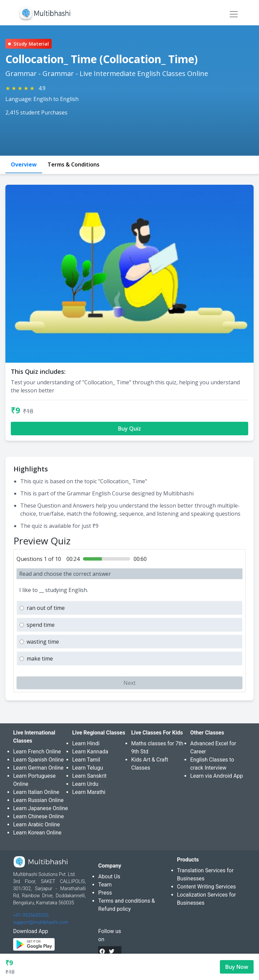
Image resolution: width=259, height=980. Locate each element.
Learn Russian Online (38, 800)
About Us (109, 876)
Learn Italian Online (36, 792)
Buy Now (237, 967)
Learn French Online (37, 752)
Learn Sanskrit (89, 776)
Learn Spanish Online (38, 760)
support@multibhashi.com (41, 922)
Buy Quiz (129, 429)
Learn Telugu (88, 768)
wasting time (43, 642)
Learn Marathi (89, 792)
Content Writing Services (207, 887)
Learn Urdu (85, 784)
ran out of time (46, 608)
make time (40, 659)
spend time (41, 625)
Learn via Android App (217, 776)
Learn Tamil (86, 760)
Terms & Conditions (74, 164)
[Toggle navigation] (234, 14)
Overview (24, 164)
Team (105, 885)
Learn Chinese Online (38, 816)
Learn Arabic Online (36, 824)
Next (129, 683)
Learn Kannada (90, 752)
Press (105, 893)
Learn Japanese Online (40, 808)
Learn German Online (38, 768)
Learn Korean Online (37, 833)
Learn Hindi (86, 743)
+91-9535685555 (31, 915)
